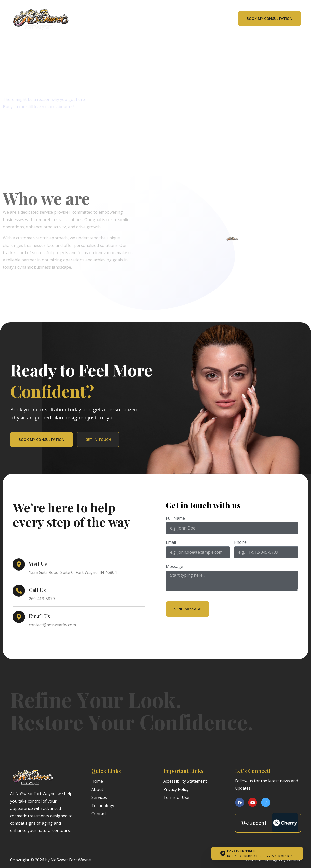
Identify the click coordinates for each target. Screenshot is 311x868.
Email (171, 543)
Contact (99, 814)
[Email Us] (19, 617)
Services (99, 797)
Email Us (39, 616)
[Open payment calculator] (257, 853)
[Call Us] (19, 591)
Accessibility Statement (185, 781)
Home (97, 781)
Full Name (175, 518)
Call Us (37, 590)
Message (174, 567)
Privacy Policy (176, 789)
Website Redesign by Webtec (273, 860)
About (97, 789)
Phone (240, 543)
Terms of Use (176, 797)
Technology (103, 806)
